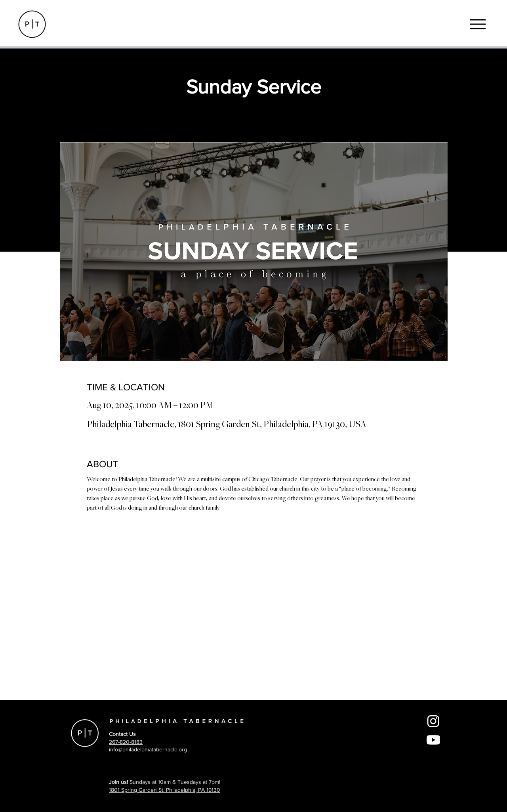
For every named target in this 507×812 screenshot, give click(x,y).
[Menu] (477, 24)
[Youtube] (433, 740)
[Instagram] (433, 721)
